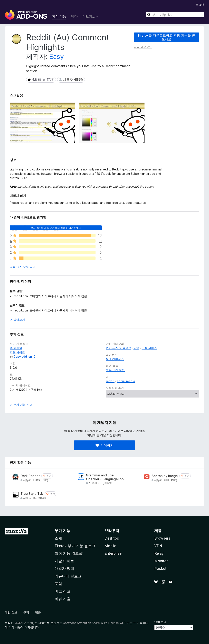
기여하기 (104, 445)
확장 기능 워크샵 (69, 553)
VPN (158, 546)
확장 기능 (59, 16)
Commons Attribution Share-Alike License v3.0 (94, 623)
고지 (17, 623)
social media (126, 381)
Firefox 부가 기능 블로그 (75, 546)
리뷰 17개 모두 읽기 (23, 267)
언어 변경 (160, 622)
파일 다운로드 (143, 47)
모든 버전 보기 (115, 370)
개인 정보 (11, 612)
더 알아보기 (17, 320)
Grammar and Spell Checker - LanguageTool (105, 477)
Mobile (110, 546)
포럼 (58, 584)
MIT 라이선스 (115, 359)
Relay (159, 553)
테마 (74, 16)
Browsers (162, 538)
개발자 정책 (64, 568)
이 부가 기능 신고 (21, 405)
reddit (110, 381)
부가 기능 (62, 531)
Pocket (160, 568)
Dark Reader (30, 476)
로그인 (200, 5)
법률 (38, 612)
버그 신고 (63, 591)
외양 (136, 348)
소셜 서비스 (149, 348)
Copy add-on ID (23, 357)
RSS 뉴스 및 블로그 (118, 348)
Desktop (112, 538)
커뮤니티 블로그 (68, 576)
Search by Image (165, 476)
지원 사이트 (17, 352)
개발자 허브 (64, 561)
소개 (58, 538)
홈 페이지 (16, 348)
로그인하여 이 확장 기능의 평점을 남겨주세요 (56, 228)
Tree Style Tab (32, 494)
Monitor (161, 561)
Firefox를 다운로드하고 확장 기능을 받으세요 (167, 37)
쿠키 (26, 612)
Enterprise (113, 553)
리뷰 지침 (63, 599)
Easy (57, 57)
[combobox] (175, 15)
